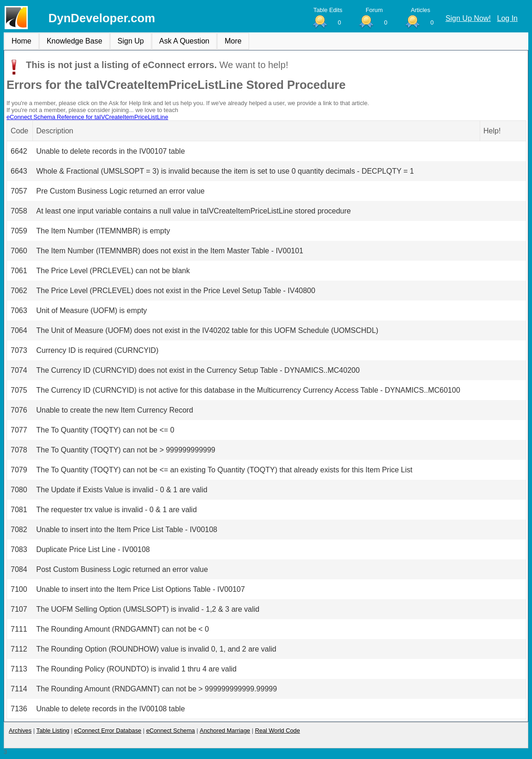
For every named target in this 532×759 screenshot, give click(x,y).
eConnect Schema (171, 731)
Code (19, 131)
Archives (20, 731)
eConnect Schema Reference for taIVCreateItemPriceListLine (87, 117)
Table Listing (53, 731)
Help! (492, 131)
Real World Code (278, 731)
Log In (507, 18)
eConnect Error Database (108, 731)
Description (55, 131)
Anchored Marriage (225, 731)
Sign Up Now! (468, 18)
